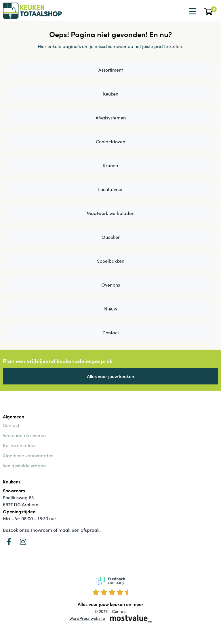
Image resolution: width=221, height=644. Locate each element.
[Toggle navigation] (192, 12)
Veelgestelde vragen (24, 465)
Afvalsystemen (111, 118)
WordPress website (87, 618)
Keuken (111, 94)
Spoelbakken (111, 261)
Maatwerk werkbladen (110, 213)
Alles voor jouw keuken (110, 376)
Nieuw (111, 309)
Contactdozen (110, 141)
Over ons (111, 285)
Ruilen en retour (19, 445)
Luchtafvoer (110, 189)
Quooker (111, 237)
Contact (111, 333)
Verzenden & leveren (24, 435)
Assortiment (111, 70)
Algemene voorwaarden (28, 455)
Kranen (110, 165)
